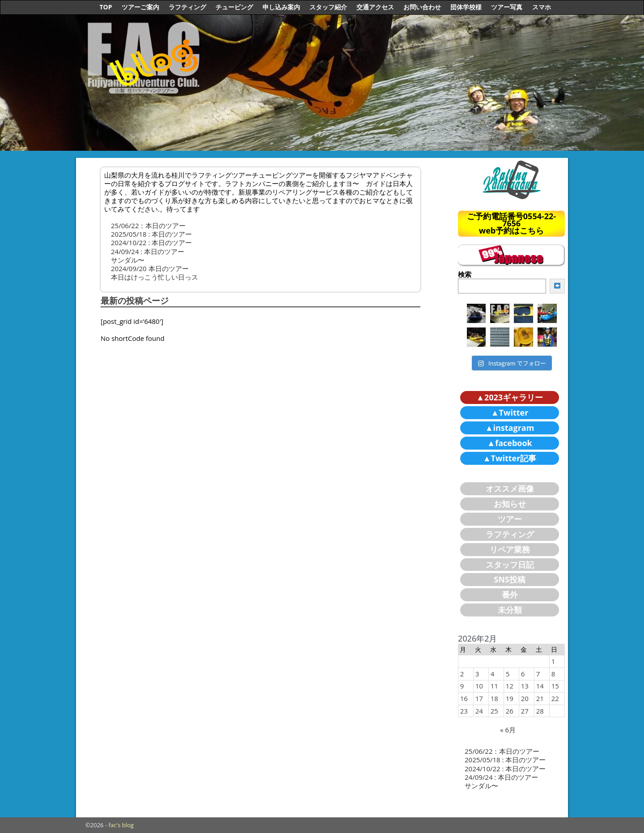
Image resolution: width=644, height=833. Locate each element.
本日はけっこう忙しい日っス (155, 277)
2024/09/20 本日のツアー (150, 268)
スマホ (542, 7)
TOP (106, 7)
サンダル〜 (128, 260)
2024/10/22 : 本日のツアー (151, 242)
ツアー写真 (507, 7)
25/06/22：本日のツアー (148, 225)
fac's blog (121, 825)
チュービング (234, 7)
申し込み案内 (281, 7)
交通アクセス (375, 7)
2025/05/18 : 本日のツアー (151, 234)
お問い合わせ (422, 7)
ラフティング (187, 7)
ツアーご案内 (140, 7)
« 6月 (508, 730)
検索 (465, 274)
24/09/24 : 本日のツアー (148, 251)
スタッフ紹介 (328, 7)
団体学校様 (466, 7)
